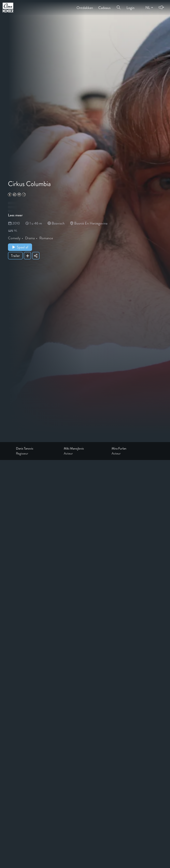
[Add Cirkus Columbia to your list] (27, 256)
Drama (30, 238)
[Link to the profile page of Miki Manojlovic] (85, 449)
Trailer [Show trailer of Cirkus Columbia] (15, 256)
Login (130, 5)
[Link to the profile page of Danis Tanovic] (37, 449)
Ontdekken (85, 5)
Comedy (14, 238)
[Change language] (149, 7)
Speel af (20, 247)
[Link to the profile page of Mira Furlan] (133, 449)
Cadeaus (104, 5)
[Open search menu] (119, 5)
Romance (46, 238)
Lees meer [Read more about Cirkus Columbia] (15, 215)
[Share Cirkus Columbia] (36, 256)
